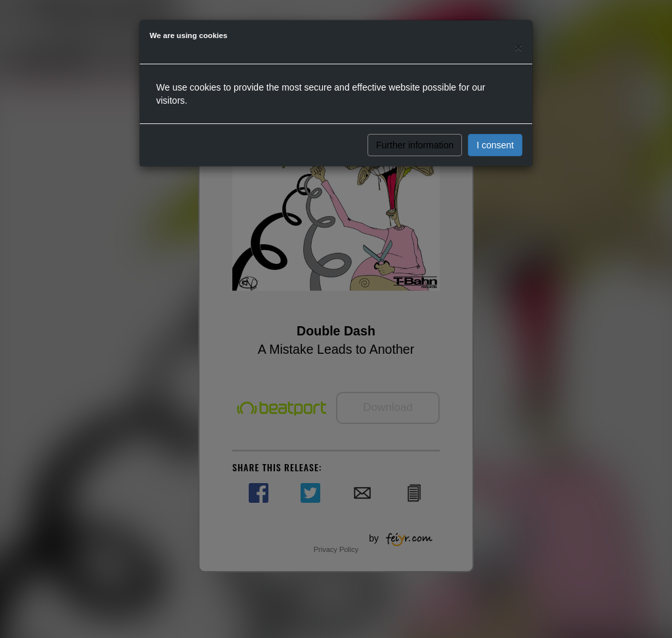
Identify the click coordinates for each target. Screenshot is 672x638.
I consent (495, 145)
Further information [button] (415, 145)
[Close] (518, 47)
